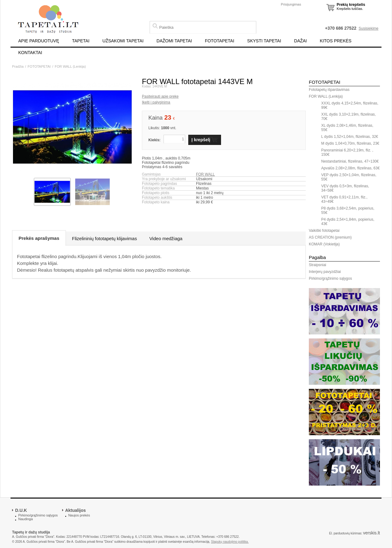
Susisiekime (369, 28)
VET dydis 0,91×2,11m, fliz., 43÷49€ (344, 199)
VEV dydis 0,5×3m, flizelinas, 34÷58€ (345, 188)
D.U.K (21, 510)
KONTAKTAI (30, 53)
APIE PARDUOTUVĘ (39, 41)
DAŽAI (300, 41)
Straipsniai (317, 265)
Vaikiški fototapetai (324, 231)
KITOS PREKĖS (336, 41)
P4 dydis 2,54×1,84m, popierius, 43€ (348, 222)
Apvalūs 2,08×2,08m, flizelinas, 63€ (350, 168)
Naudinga (26, 519)
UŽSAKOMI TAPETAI (123, 41)
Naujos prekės (79, 515)
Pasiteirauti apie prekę (160, 96)
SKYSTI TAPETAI (264, 41)
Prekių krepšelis (351, 5)
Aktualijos (76, 510)
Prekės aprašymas (39, 238)
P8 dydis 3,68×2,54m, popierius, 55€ (348, 210)
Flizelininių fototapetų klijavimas (104, 238)
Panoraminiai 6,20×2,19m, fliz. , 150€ (347, 152)
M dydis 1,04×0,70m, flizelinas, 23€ (350, 143)
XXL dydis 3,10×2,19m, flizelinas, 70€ (349, 117)
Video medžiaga (166, 238)
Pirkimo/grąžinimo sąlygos (330, 278)
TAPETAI (81, 41)
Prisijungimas (291, 4)
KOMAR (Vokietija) (324, 244)
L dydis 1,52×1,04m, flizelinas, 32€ (350, 137)
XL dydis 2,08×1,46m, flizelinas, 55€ (347, 128)
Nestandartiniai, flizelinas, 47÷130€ (350, 161)
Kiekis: (154, 140)
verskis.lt (372, 533)
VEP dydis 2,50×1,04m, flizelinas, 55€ (349, 177)
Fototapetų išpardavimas (329, 90)
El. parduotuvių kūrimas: (345, 533)
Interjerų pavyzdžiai (325, 272)
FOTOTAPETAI (220, 41)
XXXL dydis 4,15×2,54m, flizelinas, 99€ (350, 105)
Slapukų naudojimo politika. (230, 542)
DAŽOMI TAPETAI (174, 41)
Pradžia (18, 66)
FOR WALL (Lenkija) (70, 66)
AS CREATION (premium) (330, 237)
